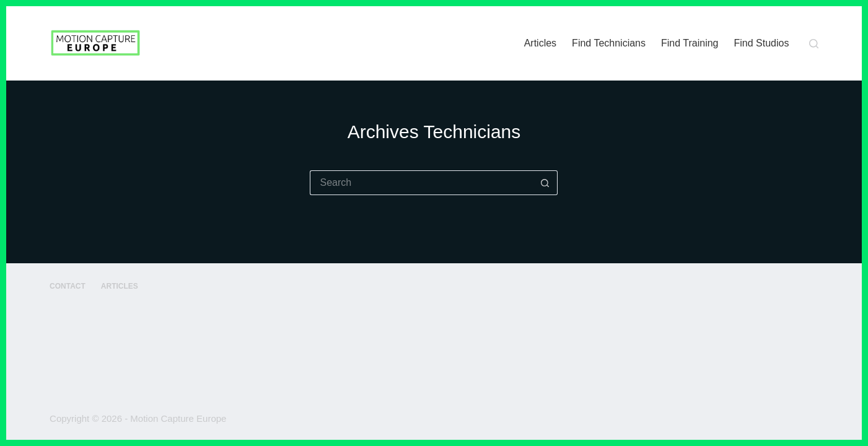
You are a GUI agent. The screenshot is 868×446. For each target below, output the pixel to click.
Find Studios (762, 43)
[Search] (814, 44)
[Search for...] (421, 183)
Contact (68, 286)
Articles (540, 43)
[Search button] (545, 183)
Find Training (690, 43)
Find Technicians (609, 43)
